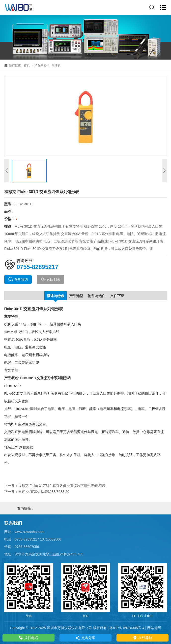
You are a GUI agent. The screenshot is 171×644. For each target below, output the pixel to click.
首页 (27, 65)
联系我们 (13, 523)
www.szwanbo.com (29, 532)
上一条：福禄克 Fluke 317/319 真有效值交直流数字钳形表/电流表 (55, 486)
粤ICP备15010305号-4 (127, 628)
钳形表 (56, 65)
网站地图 (154, 628)
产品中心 (41, 65)
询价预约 (18, 279)
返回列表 (50, 279)
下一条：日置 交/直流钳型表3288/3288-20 (37, 492)
